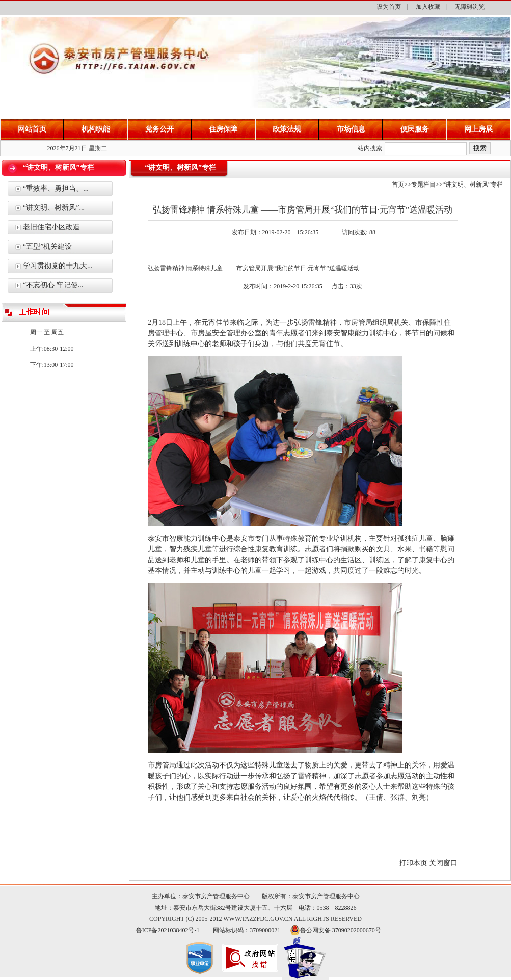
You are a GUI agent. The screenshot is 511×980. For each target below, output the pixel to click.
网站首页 (32, 129)
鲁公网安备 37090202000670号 (341, 930)
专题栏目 (423, 184)
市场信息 (351, 129)
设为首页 (389, 7)
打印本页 (413, 863)
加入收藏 (428, 7)
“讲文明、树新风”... (54, 208)
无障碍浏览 (470, 7)
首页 (398, 184)
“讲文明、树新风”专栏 (473, 184)
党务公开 (159, 129)
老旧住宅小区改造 (51, 227)
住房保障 (223, 129)
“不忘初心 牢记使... (53, 285)
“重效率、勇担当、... (56, 188)
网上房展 (478, 129)
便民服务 (415, 129)
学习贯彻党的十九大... (58, 266)
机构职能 (96, 129)
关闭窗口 (443, 863)
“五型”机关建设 (47, 246)
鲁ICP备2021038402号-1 (168, 930)
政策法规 (287, 129)
